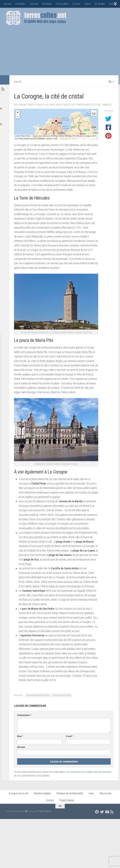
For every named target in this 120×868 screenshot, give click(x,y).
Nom (20, 736)
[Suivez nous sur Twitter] (102, 812)
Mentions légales (42, 793)
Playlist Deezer (67, 800)
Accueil (7, 4)
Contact (50, 800)
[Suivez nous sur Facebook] (97, 812)
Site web (21, 747)
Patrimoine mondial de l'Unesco (38, 695)
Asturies (34, 4)
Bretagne (47, 4)
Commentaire (24, 715)
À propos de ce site (19, 793)
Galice (88, 4)
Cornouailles (62, 4)
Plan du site (105, 793)
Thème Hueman (45, 811)
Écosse (76, 4)
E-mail (69, 736)
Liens (91, 793)
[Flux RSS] (3, 89)
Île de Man (100, 4)
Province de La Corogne (62, 695)
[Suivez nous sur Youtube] (107, 812)
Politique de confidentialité (70, 793)
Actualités (20, 4)
